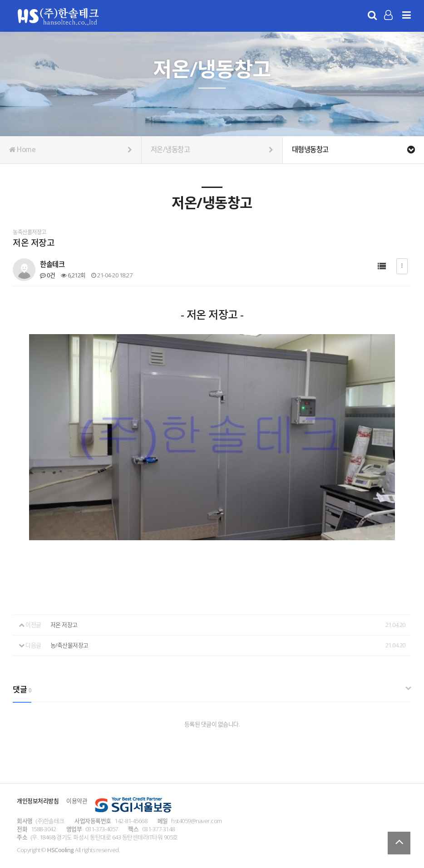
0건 (47, 275)
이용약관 (77, 801)
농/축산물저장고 (69, 645)
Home (71, 150)
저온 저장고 (64, 625)
